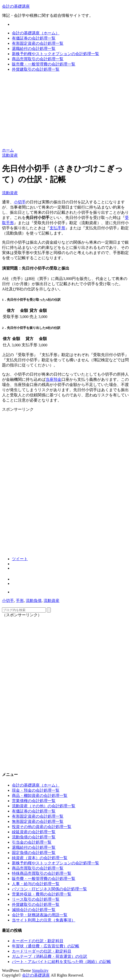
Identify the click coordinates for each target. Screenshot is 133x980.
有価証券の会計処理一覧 (34, 38)
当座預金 (53, 379)
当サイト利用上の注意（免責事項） (44, 920)
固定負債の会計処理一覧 (34, 853)
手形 (20, 601)
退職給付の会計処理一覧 (34, 49)
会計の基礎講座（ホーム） (36, 33)
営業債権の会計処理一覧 (34, 801)
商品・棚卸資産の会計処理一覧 (40, 796)
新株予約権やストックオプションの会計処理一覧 (55, 54)
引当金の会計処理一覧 (32, 842)
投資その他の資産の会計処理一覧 (42, 827)
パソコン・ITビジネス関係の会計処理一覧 (49, 889)
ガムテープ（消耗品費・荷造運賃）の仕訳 (50, 956)
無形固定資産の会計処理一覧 (38, 821)
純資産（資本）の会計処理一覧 (40, 858)
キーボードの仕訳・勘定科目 (38, 941)
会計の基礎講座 (16, 6)
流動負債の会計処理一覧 (34, 837)
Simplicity (40, 970)
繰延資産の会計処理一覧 (34, 832)
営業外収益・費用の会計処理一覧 (42, 894)
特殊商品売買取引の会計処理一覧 (42, 873)
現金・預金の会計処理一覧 (36, 790)
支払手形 (57, 228)
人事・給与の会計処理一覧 (36, 884)
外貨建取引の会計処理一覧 (36, 69)
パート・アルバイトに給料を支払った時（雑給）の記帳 (61, 962)
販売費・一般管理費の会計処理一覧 (44, 64)
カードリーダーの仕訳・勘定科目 (42, 951)
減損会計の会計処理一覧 (34, 910)
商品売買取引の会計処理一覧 (38, 59)
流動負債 (34, 601)
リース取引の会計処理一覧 (36, 899)
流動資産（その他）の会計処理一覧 (44, 806)
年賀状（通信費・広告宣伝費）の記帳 (46, 946)
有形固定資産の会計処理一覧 (38, 43)
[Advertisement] (66, 111)
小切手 (20, 202)
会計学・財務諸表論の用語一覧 (40, 915)
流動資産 (10, 193)
